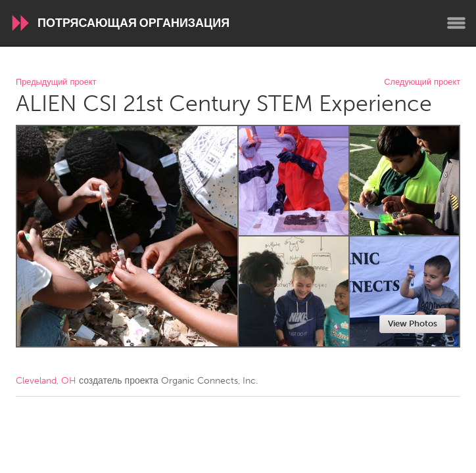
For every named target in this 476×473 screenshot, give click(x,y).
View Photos (413, 324)
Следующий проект (422, 82)
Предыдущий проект (56, 82)
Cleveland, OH (46, 381)
